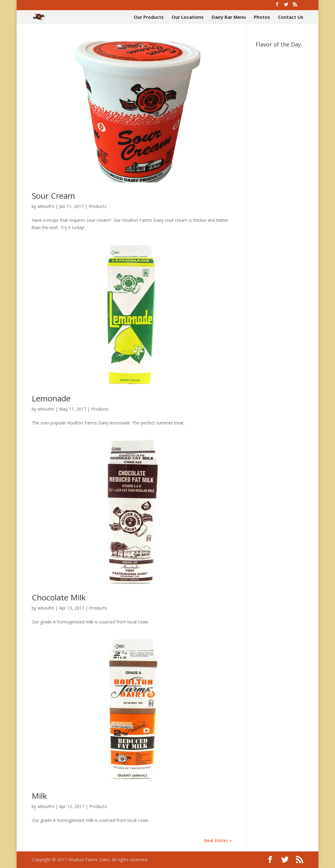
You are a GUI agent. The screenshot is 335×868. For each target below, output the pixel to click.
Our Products (149, 17)
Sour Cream (53, 196)
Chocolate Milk (59, 597)
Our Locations (188, 17)
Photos (262, 17)
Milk (39, 796)
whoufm (46, 206)
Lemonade (51, 398)
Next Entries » (218, 840)
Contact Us (291, 17)
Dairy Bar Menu (229, 17)
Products (98, 206)
